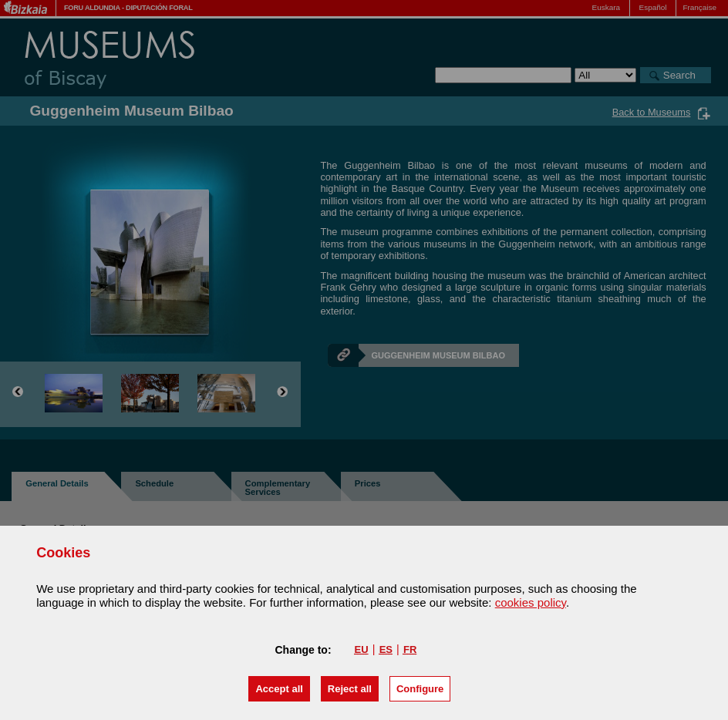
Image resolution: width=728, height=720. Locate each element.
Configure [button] (420, 689)
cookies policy (531, 602)
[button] (279, 689)
